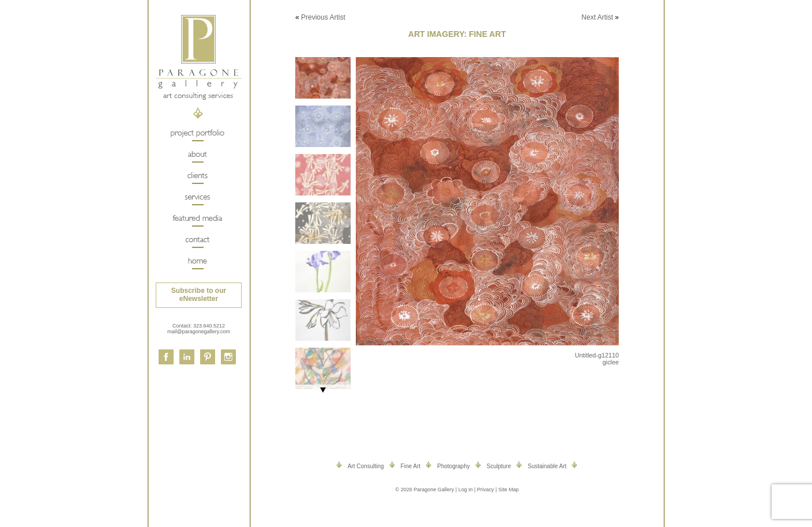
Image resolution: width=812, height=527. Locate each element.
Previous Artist (323, 17)
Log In (466, 490)
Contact (197, 240)
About (197, 155)
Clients (197, 176)
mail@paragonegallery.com (199, 332)
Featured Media (197, 219)
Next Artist (597, 17)
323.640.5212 (209, 326)
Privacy (486, 490)
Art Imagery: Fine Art (457, 34)
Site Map (509, 490)
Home (197, 261)
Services (197, 197)
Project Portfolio (197, 133)
